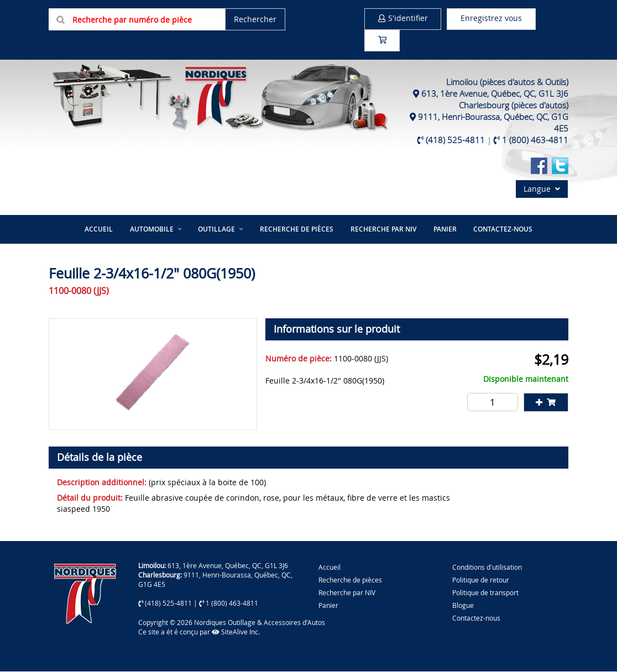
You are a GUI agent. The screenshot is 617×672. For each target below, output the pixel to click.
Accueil (100, 230)
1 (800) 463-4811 (535, 141)
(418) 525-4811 (455, 141)
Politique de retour (481, 580)
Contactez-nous (502, 230)
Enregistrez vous (493, 19)
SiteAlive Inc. (236, 632)
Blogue (463, 606)
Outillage (217, 230)
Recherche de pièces (297, 230)
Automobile (152, 230)
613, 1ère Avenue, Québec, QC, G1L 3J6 (495, 95)
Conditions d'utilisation (487, 568)
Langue (542, 190)
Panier (328, 606)
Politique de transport (485, 593)
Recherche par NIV (383, 230)
